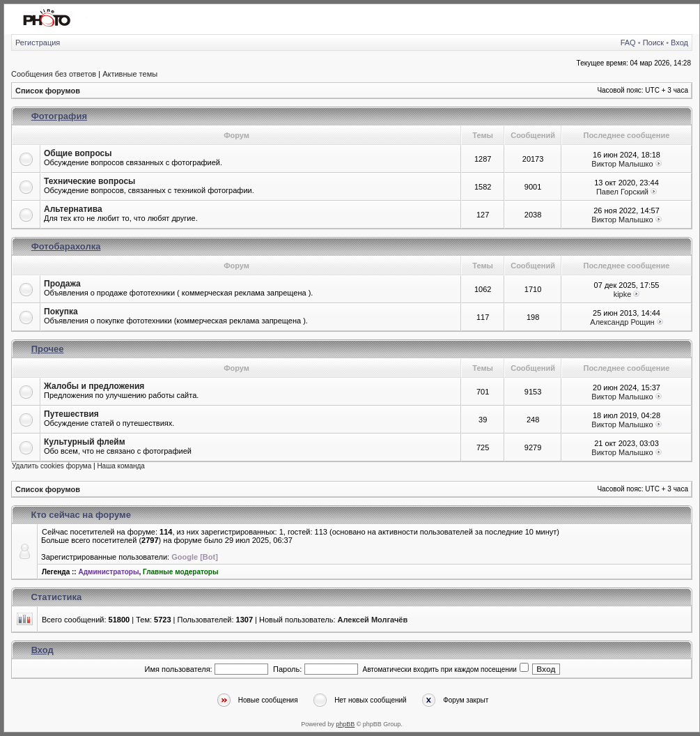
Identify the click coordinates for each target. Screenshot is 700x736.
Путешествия (71, 414)
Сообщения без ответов (54, 74)
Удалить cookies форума (52, 466)
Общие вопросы (78, 153)
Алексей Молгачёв (373, 620)
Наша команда (121, 466)
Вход (679, 43)
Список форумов (48, 91)
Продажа (62, 284)
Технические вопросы (90, 181)
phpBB (345, 724)
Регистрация (38, 43)
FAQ (628, 43)
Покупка (61, 312)
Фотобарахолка (66, 246)
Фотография (59, 116)
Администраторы (108, 572)
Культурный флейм (85, 442)
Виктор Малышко (622, 164)
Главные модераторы (181, 572)
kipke (623, 294)
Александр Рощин (622, 322)
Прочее (48, 349)
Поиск (653, 43)
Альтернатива (73, 209)
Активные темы (130, 74)
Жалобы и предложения (94, 386)
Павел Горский (622, 192)
